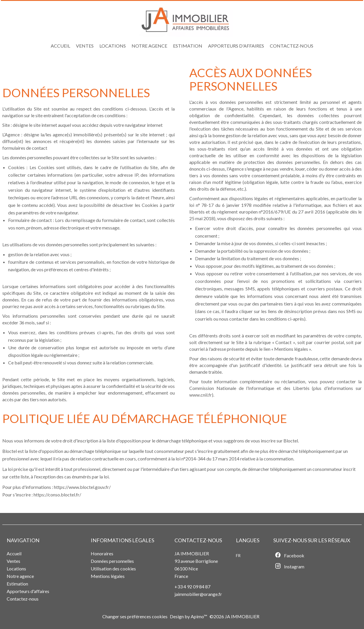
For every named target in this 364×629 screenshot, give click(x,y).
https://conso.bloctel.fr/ (57, 495)
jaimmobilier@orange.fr (198, 594)
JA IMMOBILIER (192, 553)
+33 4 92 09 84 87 (192, 586)
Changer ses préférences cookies (135, 616)
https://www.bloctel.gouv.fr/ (82, 487)
